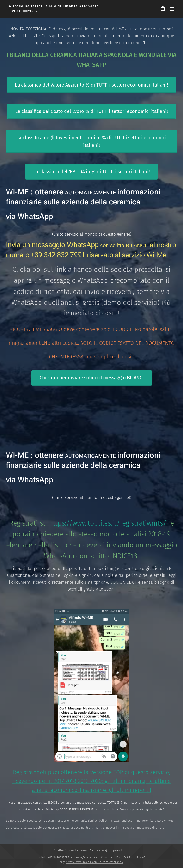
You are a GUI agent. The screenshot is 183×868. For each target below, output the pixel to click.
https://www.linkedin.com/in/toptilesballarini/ (95, 862)
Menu (172, 9)
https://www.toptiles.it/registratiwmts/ (108, 523)
